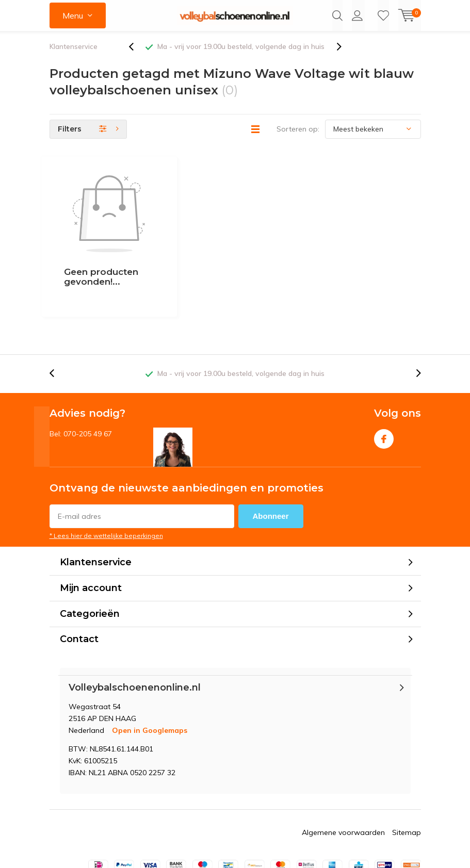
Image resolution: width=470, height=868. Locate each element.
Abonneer (271, 464)
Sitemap (407, 780)
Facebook (384, 385)
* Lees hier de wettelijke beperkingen (106, 484)
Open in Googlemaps (150, 678)
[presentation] (137, 56)
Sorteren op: (298, 139)
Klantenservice (74, 56)
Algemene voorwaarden (343, 780)
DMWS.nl (269, 848)
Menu (73, 15)
